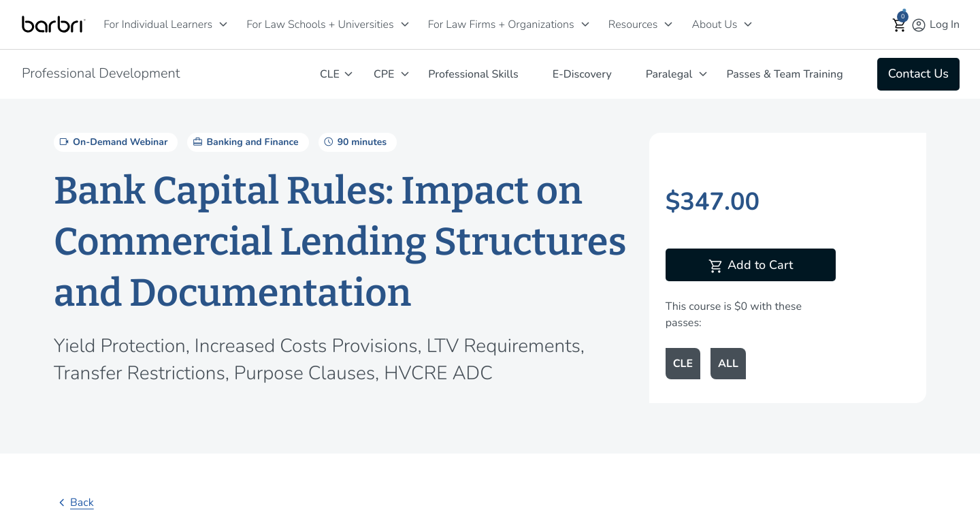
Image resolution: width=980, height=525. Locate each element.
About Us (714, 25)
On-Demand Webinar (112, 142)
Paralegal (669, 74)
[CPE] (405, 74)
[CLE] (348, 74)
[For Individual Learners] (223, 24)
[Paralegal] (703, 74)
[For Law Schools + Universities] (405, 24)
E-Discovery (582, 74)
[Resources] (668, 24)
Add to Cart (750, 266)
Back (74, 503)
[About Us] (748, 24)
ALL (728, 364)
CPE (384, 74)
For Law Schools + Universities (320, 25)
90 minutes (354, 142)
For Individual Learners (158, 25)
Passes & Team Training (784, 74)
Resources (633, 25)
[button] (900, 25)
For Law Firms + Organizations (501, 25)
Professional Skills (473, 74)
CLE (330, 74)
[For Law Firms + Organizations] (585, 24)
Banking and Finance (244, 142)
